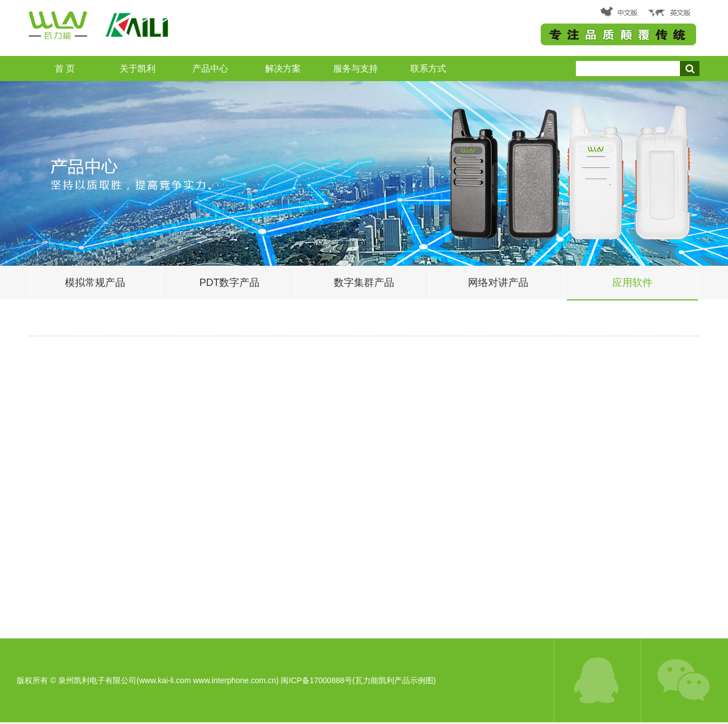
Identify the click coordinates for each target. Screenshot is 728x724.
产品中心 (210, 69)
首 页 (65, 69)
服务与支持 (356, 69)
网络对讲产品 (498, 283)
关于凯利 (138, 69)
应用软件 (632, 283)
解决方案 (283, 69)
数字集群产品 (364, 283)
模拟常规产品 (95, 283)
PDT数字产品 (229, 283)
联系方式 (428, 69)
